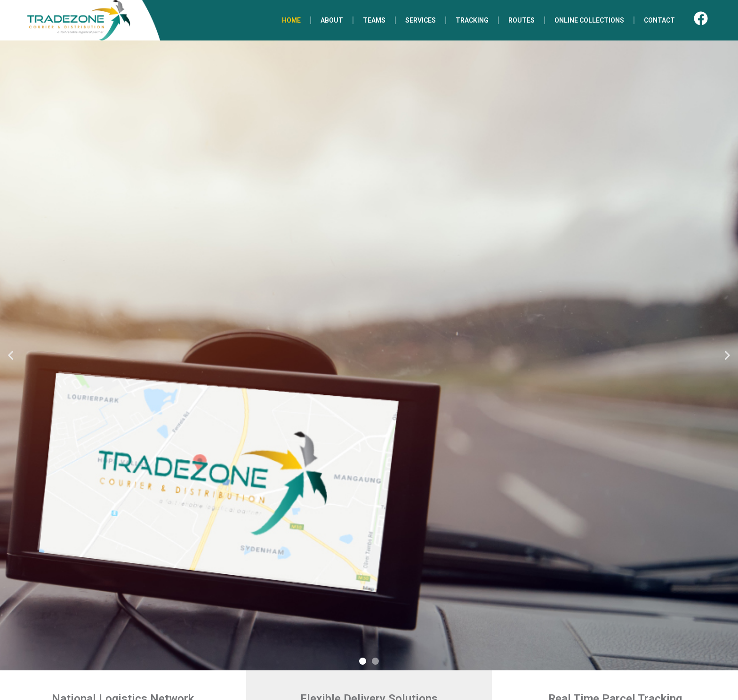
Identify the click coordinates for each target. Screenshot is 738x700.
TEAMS (374, 20)
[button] (11, 356)
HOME (291, 20)
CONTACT (659, 20)
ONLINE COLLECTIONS (589, 20)
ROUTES (521, 20)
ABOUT (332, 20)
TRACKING (472, 20)
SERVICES (421, 20)
